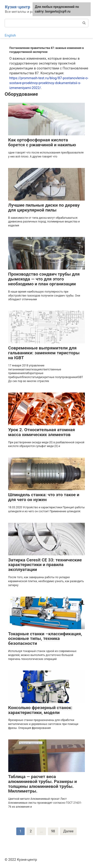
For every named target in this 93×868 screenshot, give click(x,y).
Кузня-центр (18, 7)
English (10, 35)
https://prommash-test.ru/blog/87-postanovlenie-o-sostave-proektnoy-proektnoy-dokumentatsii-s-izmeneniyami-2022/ (49, 83)
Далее (68, 831)
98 (53, 831)
